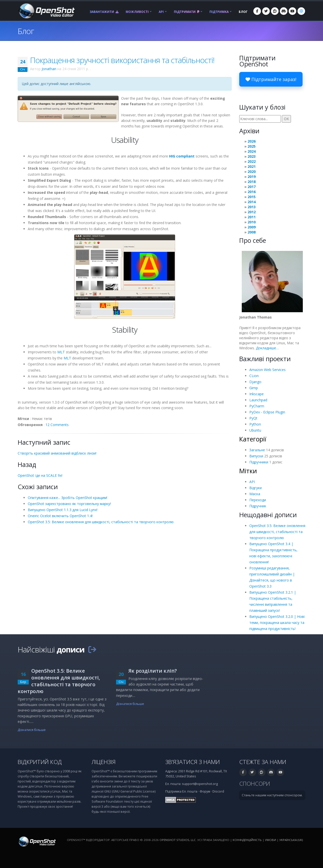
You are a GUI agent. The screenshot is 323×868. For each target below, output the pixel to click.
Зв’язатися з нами (193, 762)
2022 (252, 161)
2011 (252, 217)
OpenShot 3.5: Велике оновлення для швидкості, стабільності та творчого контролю (101, 522)
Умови (271, 840)
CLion (254, 376)
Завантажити (104, 12)
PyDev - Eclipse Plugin (267, 412)
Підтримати (187, 12)
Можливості (137, 12)
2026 (252, 141)
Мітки (248, 471)
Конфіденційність (247, 840)
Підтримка (219, 12)
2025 (252, 146)
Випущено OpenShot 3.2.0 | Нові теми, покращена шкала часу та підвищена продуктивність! (277, 623)
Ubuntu (255, 430)
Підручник (258, 506)
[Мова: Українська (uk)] (301, 11)
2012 (252, 212)
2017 (252, 187)
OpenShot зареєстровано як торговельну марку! (69, 504)
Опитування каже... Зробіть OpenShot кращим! (68, 498)
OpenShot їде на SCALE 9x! (40, 475)
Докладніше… (267, 348)
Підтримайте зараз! (271, 79)
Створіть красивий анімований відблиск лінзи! (57, 453)
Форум (205, 791)
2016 (252, 192)
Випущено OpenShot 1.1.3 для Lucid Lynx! (63, 510)
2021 (252, 166)
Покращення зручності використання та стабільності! (122, 60)
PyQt (253, 418)
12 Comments (57, 425)
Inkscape (257, 394)
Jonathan (49, 69)
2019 (252, 177)
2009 (252, 227)
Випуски (256, 456)
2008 (252, 232)
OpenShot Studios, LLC (178, 840)
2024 (252, 151)
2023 (252, 156)
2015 (252, 197)
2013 (252, 207)
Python (255, 424)
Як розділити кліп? (153, 671)
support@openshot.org (200, 784)
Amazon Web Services (267, 370)
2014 (252, 202)
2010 (252, 222)
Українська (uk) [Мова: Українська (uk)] (291, 840)
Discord (218, 791)
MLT (61, 352)
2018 (252, 182)
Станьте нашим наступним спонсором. (272, 795)
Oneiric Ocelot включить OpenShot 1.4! (60, 516)
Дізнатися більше (32, 730)
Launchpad (258, 400)
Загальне (257, 450)
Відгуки (255, 488)
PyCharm (257, 406)
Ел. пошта (190, 791)
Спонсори (255, 784)
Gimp (254, 388)
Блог (243, 12)
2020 (252, 172)
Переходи (258, 500)
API (161, 12)
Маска (255, 494)
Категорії (253, 439)
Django (255, 382)
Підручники (259, 462)
